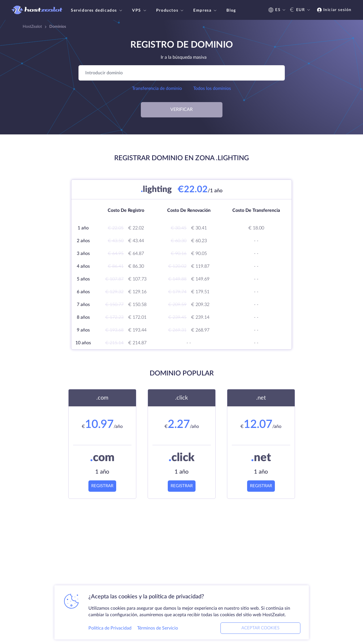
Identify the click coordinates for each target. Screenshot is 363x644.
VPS (140, 10)
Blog (231, 10)
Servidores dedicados (97, 10)
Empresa (206, 10)
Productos (170, 10)
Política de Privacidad (110, 628)
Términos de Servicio (158, 628)
